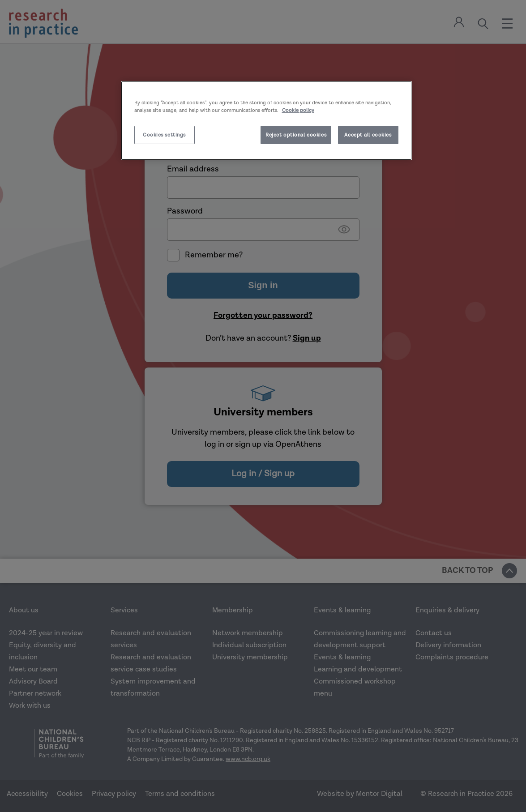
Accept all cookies (368, 135)
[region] (266, 121)
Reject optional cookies (296, 135)
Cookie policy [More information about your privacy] (298, 110)
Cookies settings (164, 135)
